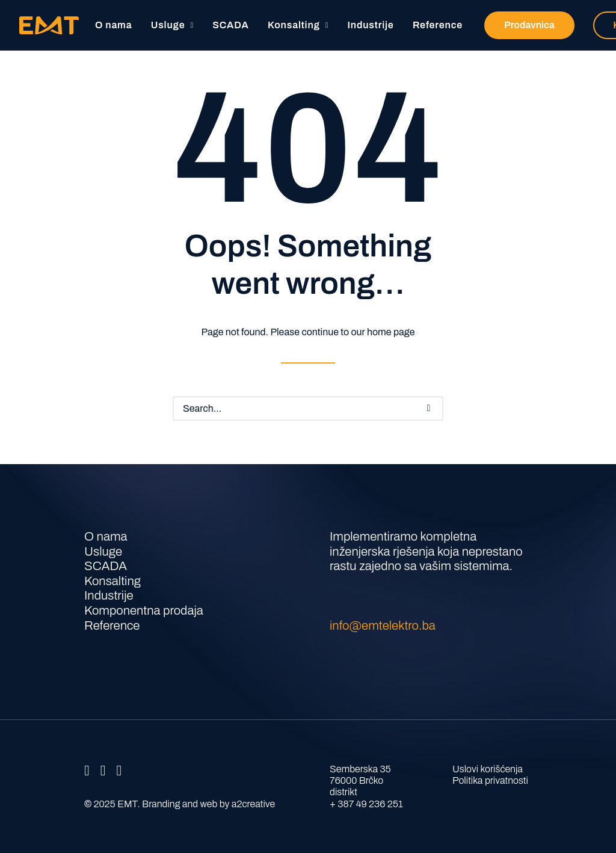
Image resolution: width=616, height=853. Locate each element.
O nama (113, 25)
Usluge (172, 25)
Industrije (371, 25)
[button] (429, 408)
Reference (438, 25)
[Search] (308, 408)
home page (391, 332)
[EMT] (49, 25)
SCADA (230, 25)
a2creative (253, 804)
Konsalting (298, 25)
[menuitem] (113, 25)
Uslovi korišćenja (488, 769)
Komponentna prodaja (144, 610)
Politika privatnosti (490, 780)
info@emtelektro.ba (383, 625)
